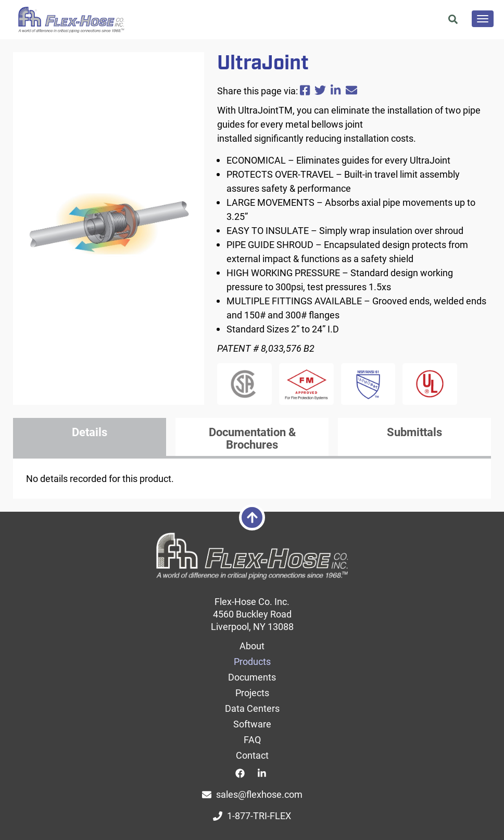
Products (252, 661)
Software (252, 724)
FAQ (252, 739)
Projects (252, 693)
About (252, 646)
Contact (252, 755)
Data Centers (252, 708)
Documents (252, 677)
